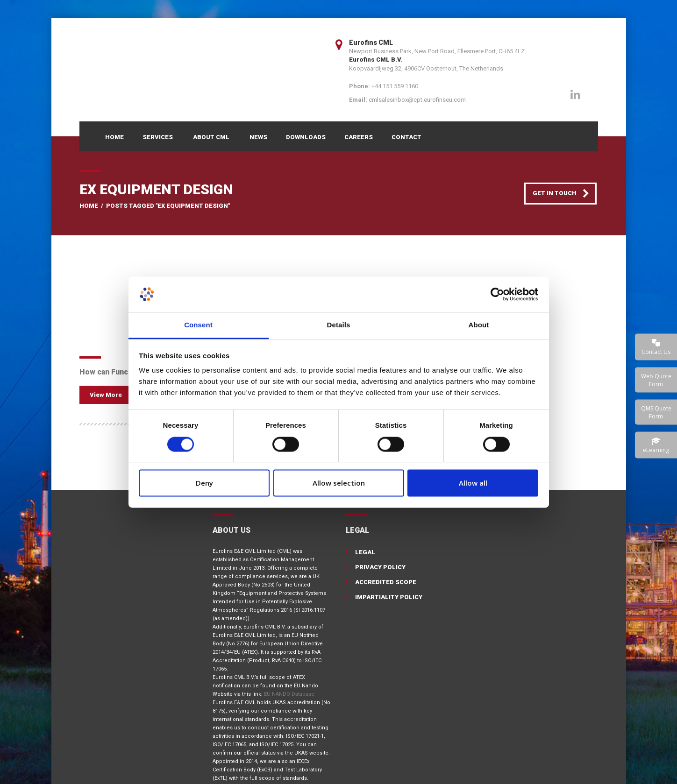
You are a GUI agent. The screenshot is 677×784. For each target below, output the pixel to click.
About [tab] (479, 325)
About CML (211, 137)
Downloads (306, 137)
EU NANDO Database (289, 694)
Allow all (473, 483)
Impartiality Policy (389, 597)
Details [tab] (339, 325)
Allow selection (339, 483)
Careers (359, 137)
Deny (204, 483)
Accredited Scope (386, 582)
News (258, 137)
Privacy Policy (380, 567)
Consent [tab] (198, 325)
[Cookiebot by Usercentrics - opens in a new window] (497, 294)
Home (114, 137)
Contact (406, 137)
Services (158, 137)
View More (106, 395)
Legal (365, 552)
